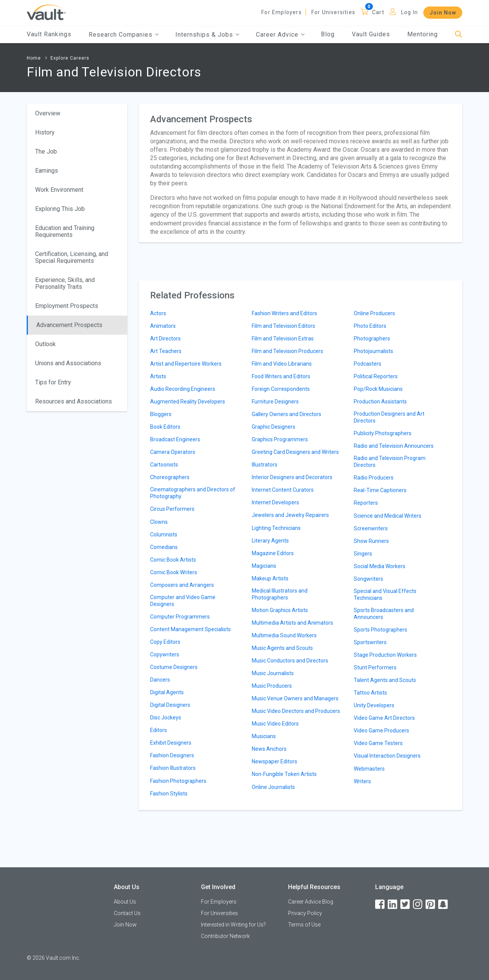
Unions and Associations (68, 363)
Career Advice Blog (311, 902)
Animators (163, 326)
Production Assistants (380, 402)
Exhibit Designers (171, 743)
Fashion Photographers (178, 781)
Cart (378, 12)
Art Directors (165, 339)
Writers (362, 781)
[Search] (459, 35)
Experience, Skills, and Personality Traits (65, 283)
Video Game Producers (381, 731)
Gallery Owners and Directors (287, 414)
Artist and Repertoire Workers (186, 364)
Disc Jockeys (166, 718)
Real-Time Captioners (380, 490)
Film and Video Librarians (282, 364)
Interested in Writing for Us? (233, 925)
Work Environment (59, 190)
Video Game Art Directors (384, 718)
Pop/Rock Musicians (378, 389)
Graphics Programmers (280, 439)
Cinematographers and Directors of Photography (193, 493)
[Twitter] (406, 905)
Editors (159, 730)
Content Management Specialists (190, 629)
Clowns (159, 522)
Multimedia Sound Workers (284, 635)
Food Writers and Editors (281, 376)
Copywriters (165, 654)
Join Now (443, 13)
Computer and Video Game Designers (183, 601)
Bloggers (161, 414)
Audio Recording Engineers (183, 389)
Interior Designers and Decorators (292, 477)
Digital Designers (170, 705)
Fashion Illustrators (173, 768)
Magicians (264, 566)
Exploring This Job (60, 209)
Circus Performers (172, 509)
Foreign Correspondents (281, 389)
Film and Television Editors (283, 326)
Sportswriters (370, 642)
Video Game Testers (378, 743)
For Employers (282, 12)
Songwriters (368, 579)
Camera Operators (173, 452)
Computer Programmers (180, 617)
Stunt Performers (375, 667)
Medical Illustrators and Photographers (280, 594)
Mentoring (423, 34)
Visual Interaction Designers (387, 756)
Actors (158, 313)
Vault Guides (371, 34)
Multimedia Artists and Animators (292, 623)
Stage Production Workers (385, 655)
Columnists (164, 535)
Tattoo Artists (370, 693)
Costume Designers (174, 667)
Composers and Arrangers (182, 585)
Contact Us (127, 913)
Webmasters (369, 769)
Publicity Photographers (383, 433)
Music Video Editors (275, 724)
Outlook (45, 344)
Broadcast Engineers (175, 439)
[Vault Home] (46, 12)
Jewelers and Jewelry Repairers (290, 515)
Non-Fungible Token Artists (284, 774)
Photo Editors (370, 326)
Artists (158, 376)
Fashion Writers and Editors (284, 313)
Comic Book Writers (174, 572)
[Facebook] (381, 905)
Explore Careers (70, 58)
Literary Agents (270, 541)
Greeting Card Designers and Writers (295, 452)
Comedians (164, 547)
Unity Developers (374, 705)
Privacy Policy (305, 913)
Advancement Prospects (69, 325)
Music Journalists (273, 673)
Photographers (372, 339)
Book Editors (165, 427)
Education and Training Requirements (65, 231)
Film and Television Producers (287, 351)
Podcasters (368, 364)
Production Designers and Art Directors (389, 417)
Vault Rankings (49, 34)
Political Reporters (376, 376)
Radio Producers (374, 478)
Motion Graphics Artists (280, 610)
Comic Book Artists (173, 560)
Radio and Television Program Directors (390, 462)
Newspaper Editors (274, 761)
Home (34, 58)
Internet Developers (275, 502)
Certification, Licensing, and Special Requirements (72, 257)
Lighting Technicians (276, 528)
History (45, 132)
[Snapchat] (444, 905)
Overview (48, 113)
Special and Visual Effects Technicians (385, 594)
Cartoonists (164, 465)
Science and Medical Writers (388, 516)
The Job (46, 151)
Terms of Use (304, 925)
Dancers (160, 680)
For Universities (333, 12)
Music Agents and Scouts (282, 648)
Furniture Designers (275, 402)
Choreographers (170, 477)
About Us (125, 902)
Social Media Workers (380, 566)
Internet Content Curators (283, 490)
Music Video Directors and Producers (296, 711)
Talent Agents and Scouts (385, 680)
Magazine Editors (273, 553)
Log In (410, 12)
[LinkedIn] (393, 905)
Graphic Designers (274, 427)
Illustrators (265, 465)
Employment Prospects (67, 306)
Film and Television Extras (283, 339)
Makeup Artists (270, 578)
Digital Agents (167, 692)
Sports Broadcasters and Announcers (384, 614)
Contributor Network (225, 936)
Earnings (47, 171)
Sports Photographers (381, 630)
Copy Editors (165, 642)
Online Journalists (273, 787)
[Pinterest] (431, 905)
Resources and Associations (74, 401)
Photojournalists (373, 351)
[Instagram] (418, 905)
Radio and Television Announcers (394, 446)
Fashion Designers (172, 755)
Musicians (264, 736)
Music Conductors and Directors (290, 661)
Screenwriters (371, 528)
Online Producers (374, 313)
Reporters (366, 503)
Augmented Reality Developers (188, 402)
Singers (363, 554)
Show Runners (371, 541)
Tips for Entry (53, 382)
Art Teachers (166, 351)
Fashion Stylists (169, 794)
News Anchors (269, 749)
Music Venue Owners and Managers (295, 698)
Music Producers (272, 686)
